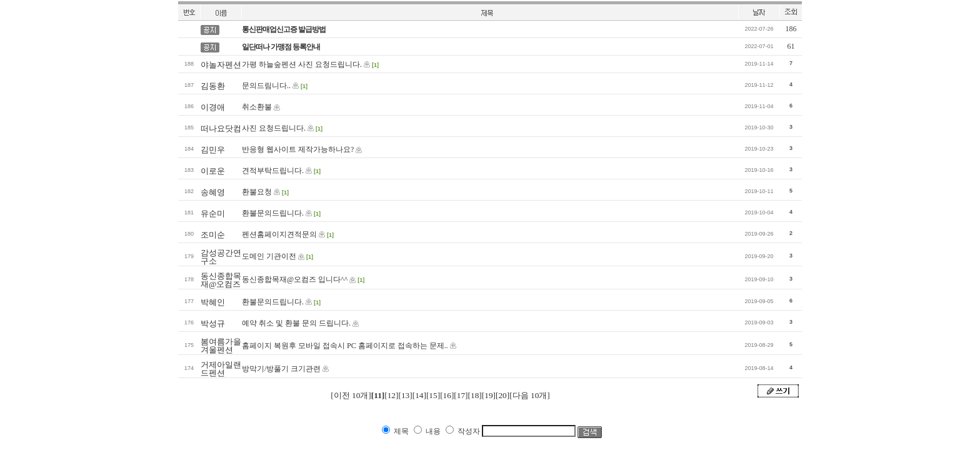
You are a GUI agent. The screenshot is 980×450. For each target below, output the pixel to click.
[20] (502, 395)
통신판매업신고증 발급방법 (284, 29)
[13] (405, 395)
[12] (391, 395)
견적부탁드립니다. (273, 171)
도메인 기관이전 (269, 256)
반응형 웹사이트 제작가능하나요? (298, 149)
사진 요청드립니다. (274, 128)
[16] (447, 395)
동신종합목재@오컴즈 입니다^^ (295, 279)
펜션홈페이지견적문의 (279, 234)
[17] (461, 395)
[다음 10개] (530, 395)
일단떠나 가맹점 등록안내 (281, 47)
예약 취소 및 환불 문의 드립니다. (296, 323)
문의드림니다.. (266, 86)
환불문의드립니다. (273, 213)
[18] (475, 395)
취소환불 (257, 107)
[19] (489, 395)
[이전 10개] (351, 395)
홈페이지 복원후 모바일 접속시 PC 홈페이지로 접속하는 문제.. (345, 346)
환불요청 (257, 192)
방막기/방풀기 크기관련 (281, 369)
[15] (433, 395)
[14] (419, 395)
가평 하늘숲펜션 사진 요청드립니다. (302, 64)
